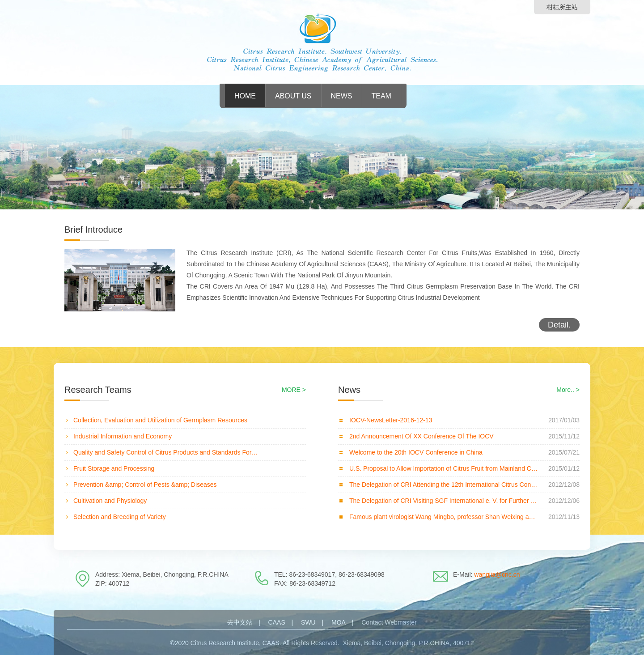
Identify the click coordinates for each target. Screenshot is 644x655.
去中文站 (240, 622)
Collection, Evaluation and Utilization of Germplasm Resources (160, 420)
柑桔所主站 (562, 7)
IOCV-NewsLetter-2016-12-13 (391, 420)
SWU (308, 622)
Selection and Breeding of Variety (120, 517)
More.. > (568, 390)
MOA (339, 622)
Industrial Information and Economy (123, 436)
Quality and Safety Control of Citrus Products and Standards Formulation (167, 452)
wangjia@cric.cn (497, 574)
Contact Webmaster (389, 622)
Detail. (559, 325)
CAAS (277, 622)
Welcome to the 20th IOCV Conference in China (416, 452)
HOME (245, 96)
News (342, 96)
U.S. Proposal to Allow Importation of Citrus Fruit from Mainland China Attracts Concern (443, 468)
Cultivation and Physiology (110, 501)
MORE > (294, 390)
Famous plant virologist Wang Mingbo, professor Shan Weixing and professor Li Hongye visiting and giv (443, 517)
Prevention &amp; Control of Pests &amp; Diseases (145, 485)
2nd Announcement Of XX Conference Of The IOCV (422, 436)
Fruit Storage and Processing (114, 468)
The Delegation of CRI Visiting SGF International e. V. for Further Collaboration (443, 501)
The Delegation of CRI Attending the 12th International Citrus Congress (443, 485)
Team (381, 96)
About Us (293, 96)
